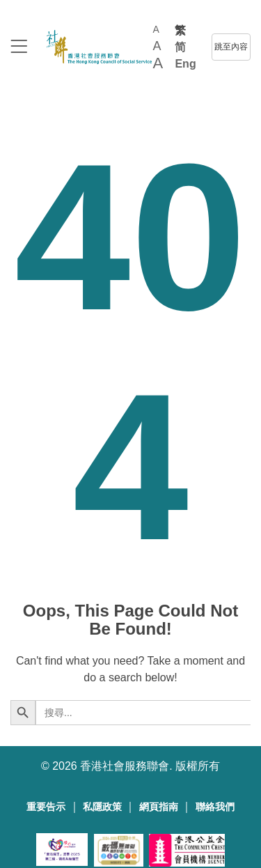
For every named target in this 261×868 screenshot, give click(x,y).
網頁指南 (159, 807)
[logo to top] (19, 48)
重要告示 (46, 807)
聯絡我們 (215, 807)
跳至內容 (231, 47)
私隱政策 (102, 807)
